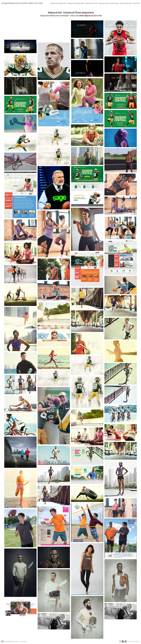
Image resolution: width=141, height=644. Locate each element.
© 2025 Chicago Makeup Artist (133, 642)
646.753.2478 (98, 16)
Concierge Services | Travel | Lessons (108, 3)
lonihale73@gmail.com (86, 16)
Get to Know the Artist (126, 3)
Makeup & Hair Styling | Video (76, 3)
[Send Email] (2, 642)
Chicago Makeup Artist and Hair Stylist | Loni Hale (22, 3)
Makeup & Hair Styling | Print (59, 3)
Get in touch (136, 3)
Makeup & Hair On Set (91, 3)
